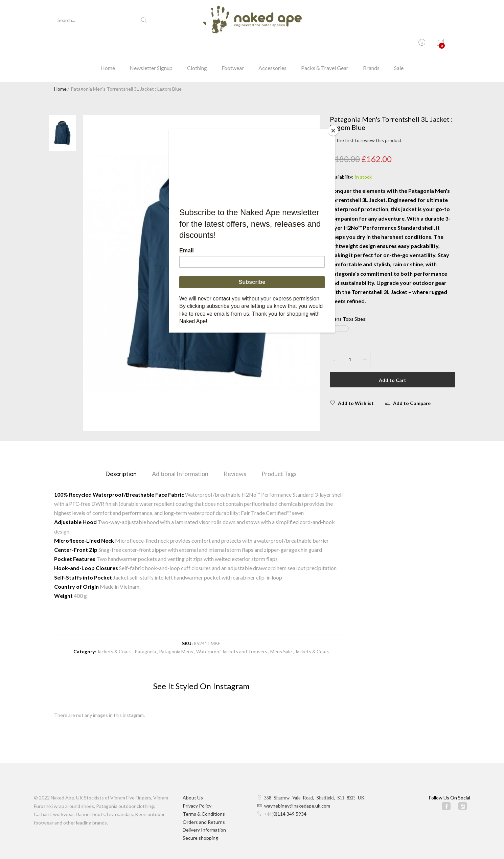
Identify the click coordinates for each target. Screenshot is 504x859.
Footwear (233, 46)
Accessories (272, 46)
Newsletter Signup (151, 46)
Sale (399, 46)
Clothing (197, 46)
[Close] (333, 131)
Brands (371, 46)
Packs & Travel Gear (325, 46)
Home (108, 46)
